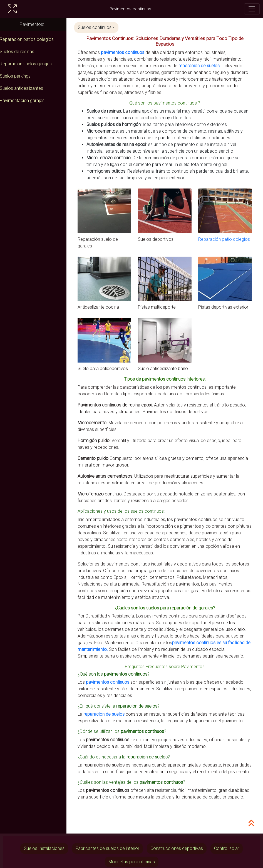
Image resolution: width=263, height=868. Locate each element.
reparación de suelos (202, 66)
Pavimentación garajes (25, 101)
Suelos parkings (18, 76)
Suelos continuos (98, 27)
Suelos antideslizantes (24, 88)
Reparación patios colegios (30, 39)
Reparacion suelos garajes (29, 64)
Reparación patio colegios (225, 238)
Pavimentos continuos (130, 9)
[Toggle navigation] (252, 9)
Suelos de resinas (20, 52)
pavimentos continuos (126, 52)
